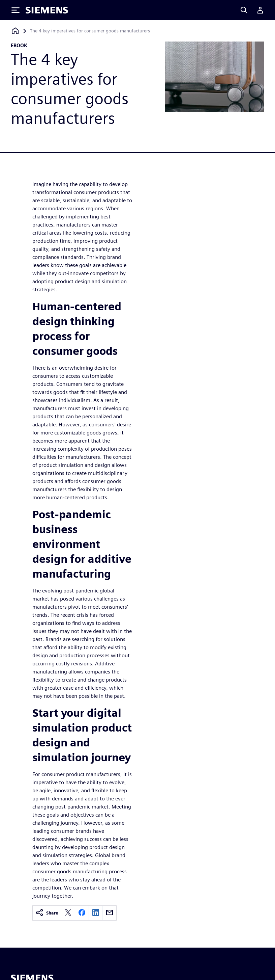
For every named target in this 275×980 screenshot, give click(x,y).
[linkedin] (96, 913)
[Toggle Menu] (16, 10)
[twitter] (68, 913)
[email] (110, 913)
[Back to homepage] (15, 31)
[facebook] (82, 913)
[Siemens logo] (47, 10)
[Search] (244, 10)
